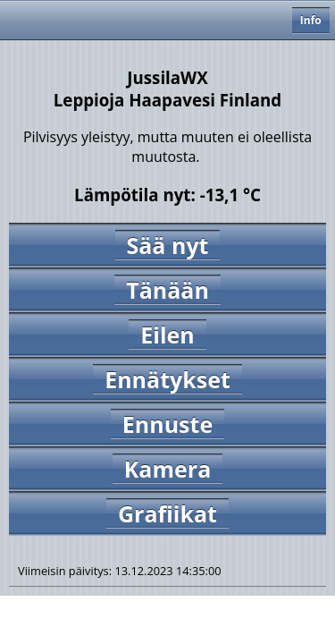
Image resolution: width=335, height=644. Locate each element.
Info (311, 20)
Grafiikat (167, 513)
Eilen (167, 335)
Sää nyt (168, 245)
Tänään (167, 290)
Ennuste (167, 424)
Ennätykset (167, 379)
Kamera (167, 469)
